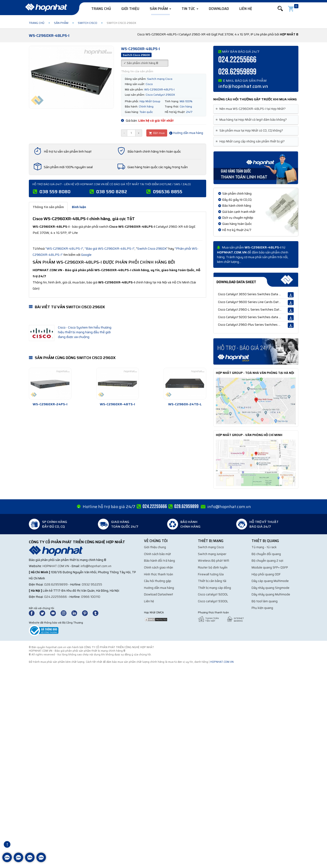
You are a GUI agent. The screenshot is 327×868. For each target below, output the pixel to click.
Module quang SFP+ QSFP (270, 567)
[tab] (256, 109)
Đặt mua (157, 133)
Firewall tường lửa (211, 574)
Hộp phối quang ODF (266, 574)
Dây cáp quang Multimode (270, 581)
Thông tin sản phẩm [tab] (48, 207)
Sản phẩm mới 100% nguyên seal (68, 167)
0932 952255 (92, 584)
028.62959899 (237, 72)
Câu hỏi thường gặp (158, 581)
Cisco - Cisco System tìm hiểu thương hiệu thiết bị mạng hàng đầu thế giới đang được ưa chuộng (85, 332)
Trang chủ (101, 9)
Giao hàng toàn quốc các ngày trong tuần (158, 167)
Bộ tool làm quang (265, 601)
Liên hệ (246, 9)
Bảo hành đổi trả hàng (159, 561)
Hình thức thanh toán (159, 574)
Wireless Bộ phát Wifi (214, 561)
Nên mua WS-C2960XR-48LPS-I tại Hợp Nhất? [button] (251, 109)
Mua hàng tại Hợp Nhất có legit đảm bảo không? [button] (252, 120)
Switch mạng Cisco (211, 547)
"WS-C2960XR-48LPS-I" (64, 248)
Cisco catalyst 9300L (213, 601)
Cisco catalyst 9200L (213, 594)
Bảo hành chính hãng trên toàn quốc (154, 151)
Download (219, 9)
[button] (280, 9)
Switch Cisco (87, 23)
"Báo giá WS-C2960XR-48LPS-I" (110, 248)
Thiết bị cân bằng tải (212, 581)
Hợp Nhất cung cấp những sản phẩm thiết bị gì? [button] (251, 141)
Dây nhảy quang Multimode (271, 594)
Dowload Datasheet (159, 594)
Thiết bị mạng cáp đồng (214, 588)
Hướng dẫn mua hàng (186, 133)
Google (86, 255)
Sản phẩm (160, 9)
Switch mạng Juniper (212, 554)
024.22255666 (237, 60)
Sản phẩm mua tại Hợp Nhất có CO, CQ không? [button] (250, 131)
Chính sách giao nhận (159, 567)
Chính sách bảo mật (157, 554)
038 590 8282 (112, 192)
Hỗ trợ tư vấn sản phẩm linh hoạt (68, 151)
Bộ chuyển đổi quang (266, 554)
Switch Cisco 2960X (152, 248)
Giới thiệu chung (155, 547)
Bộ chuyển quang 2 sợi (267, 561)
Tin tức (190, 9)
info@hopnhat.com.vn (243, 86)
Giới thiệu (130, 9)
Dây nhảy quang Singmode (270, 588)
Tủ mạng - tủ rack (264, 547)
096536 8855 (168, 192)
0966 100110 (91, 597)
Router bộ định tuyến (213, 567)
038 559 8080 (55, 192)
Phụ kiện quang (262, 608)
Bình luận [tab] (79, 207)
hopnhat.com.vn (56, 566)
